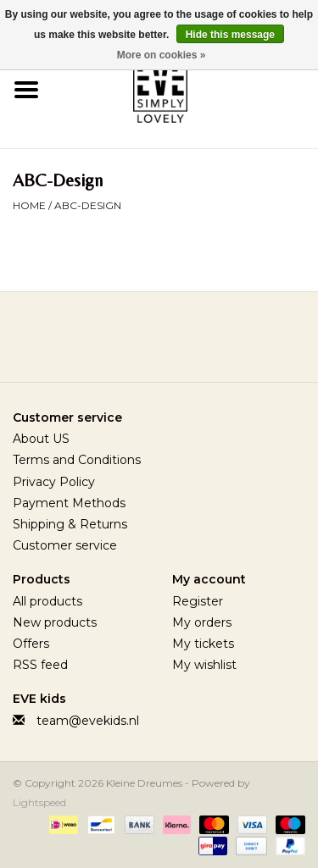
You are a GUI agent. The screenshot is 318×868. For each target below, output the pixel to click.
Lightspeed (39, 802)
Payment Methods (69, 503)
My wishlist (204, 665)
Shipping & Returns (70, 524)
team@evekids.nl (88, 721)
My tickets (203, 644)
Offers (31, 644)
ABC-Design (88, 205)
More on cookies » (162, 55)
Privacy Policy (54, 482)
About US (41, 439)
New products (55, 622)
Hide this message (230, 35)
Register (198, 601)
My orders (202, 622)
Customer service (65, 545)
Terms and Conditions (77, 460)
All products (47, 601)
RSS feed (40, 665)
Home (29, 205)
